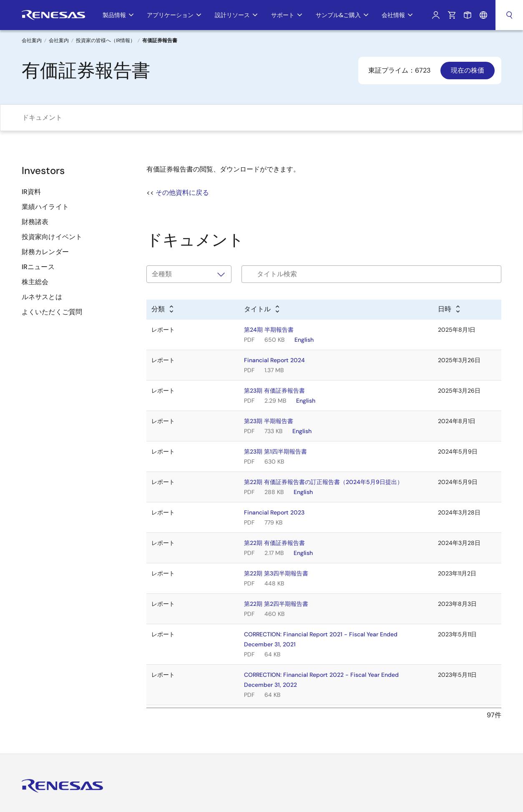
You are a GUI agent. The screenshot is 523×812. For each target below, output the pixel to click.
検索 (509, 15)
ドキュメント (42, 117)
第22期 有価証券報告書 (274, 543)
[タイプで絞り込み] (189, 274)
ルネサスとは (42, 297)
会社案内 (59, 40)
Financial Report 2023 (274, 512)
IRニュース (38, 267)
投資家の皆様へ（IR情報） (106, 40)
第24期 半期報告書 (269, 330)
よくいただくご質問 (52, 312)
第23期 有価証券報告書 (274, 391)
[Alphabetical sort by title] (262, 310)
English (304, 340)
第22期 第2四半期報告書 (276, 604)
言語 (483, 15)
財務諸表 (35, 222)
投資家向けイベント (52, 237)
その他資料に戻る (182, 193)
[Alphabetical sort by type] (163, 310)
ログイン (436, 15)
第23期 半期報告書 (269, 421)
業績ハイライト (45, 207)
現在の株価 (468, 70)
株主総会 (35, 282)
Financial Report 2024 (274, 360)
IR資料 (31, 192)
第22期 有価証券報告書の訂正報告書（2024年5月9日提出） (323, 482)
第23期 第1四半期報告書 (275, 451)
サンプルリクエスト (468, 15)
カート (452, 15)
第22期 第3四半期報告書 (276, 573)
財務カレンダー (45, 252)
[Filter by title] (371, 274)
